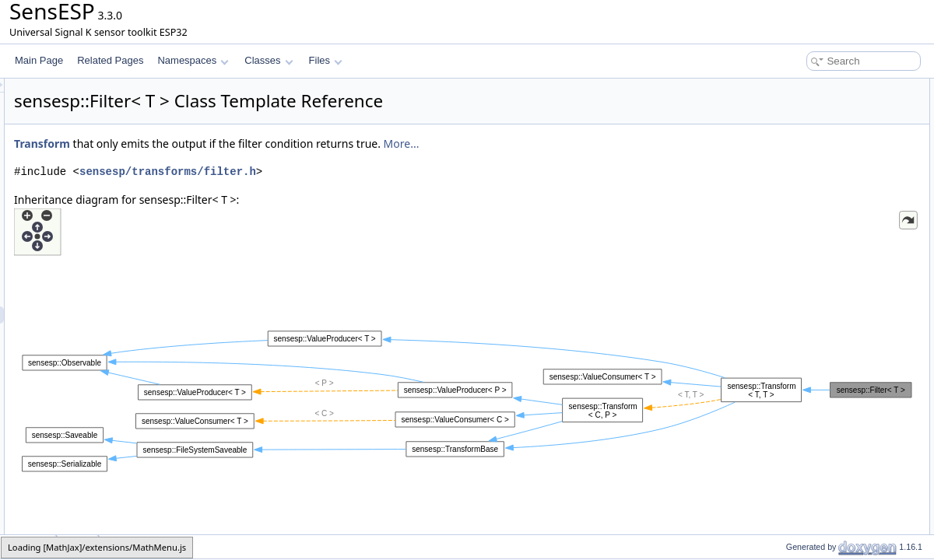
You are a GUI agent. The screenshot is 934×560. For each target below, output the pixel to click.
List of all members (800, 241)
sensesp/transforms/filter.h (362, 171)
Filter (783, 104)
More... (596, 143)
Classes (269, 60)
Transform (237, 143)
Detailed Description (802, 156)
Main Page (39, 60)
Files (326, 60)
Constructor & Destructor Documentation (844, 173)
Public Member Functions (813, 87)
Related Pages (110, 60)
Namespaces (193, 60)
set (779, 121)
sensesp (29, 546)
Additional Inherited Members (821, 138)
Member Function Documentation (829, 207)
